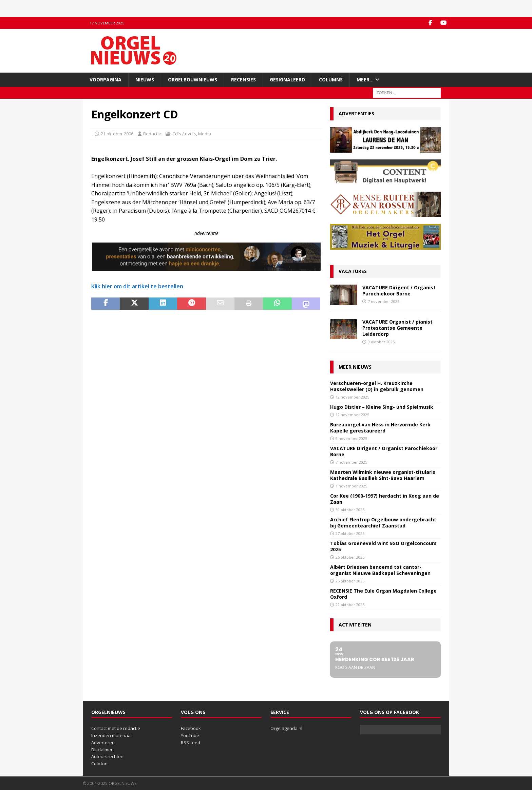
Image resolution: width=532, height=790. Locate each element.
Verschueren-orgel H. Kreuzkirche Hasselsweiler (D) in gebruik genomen (377, 386)
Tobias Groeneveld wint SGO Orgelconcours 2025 (383, 546)
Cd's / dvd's (184, 134)
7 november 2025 (384, 301)
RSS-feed (191, 743)
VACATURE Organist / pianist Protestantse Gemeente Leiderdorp (397, 328)
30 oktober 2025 (350, 510)
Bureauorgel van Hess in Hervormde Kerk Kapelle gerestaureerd (380, 428)
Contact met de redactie (116, 728)
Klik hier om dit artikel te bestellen (137, 286)
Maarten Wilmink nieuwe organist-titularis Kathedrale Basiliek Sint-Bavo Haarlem (383, 475)
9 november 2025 (351, 438)
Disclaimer (102, 750)
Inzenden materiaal (111, 735)
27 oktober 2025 (350, 533)
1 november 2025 (351, 486)
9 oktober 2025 (381, 342)
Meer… (365, 80)
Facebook (191, 728)
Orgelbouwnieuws (193, 80)
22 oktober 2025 (350, 605)
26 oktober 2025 (350, 557)
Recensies (243, 80)
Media (205, 134)
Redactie (152, 134)
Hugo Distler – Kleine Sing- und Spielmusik (382, 407)
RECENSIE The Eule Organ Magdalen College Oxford (383, 594)
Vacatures (353, 271)
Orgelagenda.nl (286, 728)
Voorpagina (106, 80)
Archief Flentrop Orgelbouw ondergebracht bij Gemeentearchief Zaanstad (383, 523)
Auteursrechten (107, 756)
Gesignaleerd (287, 80)
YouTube (190, 735)
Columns (331, 80)
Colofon (99, 764)
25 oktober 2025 (350, 581)
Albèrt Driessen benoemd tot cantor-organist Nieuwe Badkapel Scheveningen (380, 570)
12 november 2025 (352, 397)
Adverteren (103, 743)
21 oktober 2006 (117, 134)
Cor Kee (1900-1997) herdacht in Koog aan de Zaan (385, 499)
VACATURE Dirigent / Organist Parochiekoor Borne (399, 291)
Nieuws (145, 80)
